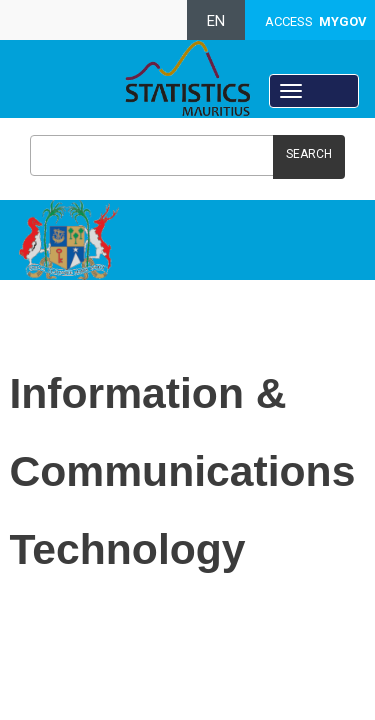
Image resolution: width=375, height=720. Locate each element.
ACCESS (316, 21)
